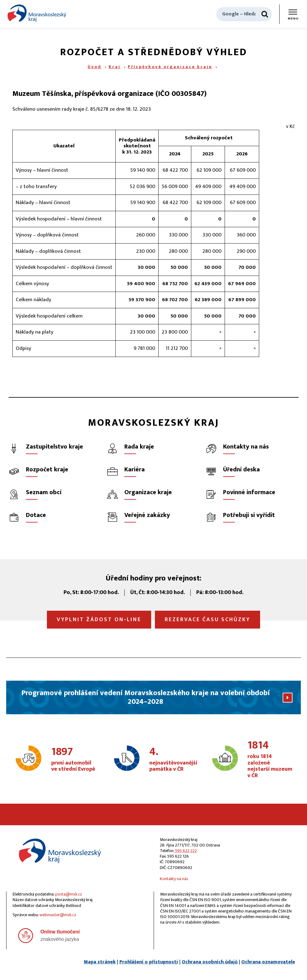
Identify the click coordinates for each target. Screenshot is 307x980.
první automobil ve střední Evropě (74, 760)
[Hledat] (265, 14)
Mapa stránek (100, 962)
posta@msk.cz (69, 894)
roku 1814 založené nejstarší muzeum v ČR (270, 759)
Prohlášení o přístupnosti (149, 962)
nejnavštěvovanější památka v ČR (173, 760)
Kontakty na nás (174, 879)
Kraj (115, 67)
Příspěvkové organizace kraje (170, 67)
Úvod (95, 67)
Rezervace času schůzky (207, 620)
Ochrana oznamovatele (268, 962)
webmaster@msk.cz (58, 915)
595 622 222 (186, 851)
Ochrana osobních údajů (210, 962)
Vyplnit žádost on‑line (99, 620)
